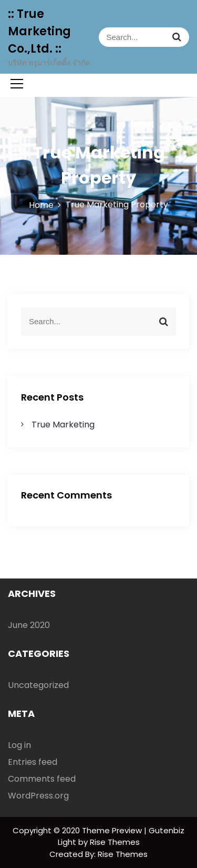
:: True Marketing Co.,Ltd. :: (39, 31)
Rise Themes (123, 854)
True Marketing (63, 425)
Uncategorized (38, 685)
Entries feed (33, 762)
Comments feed (42, 779)
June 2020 (29, 625)
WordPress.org (38, 796)
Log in (19, 745)
